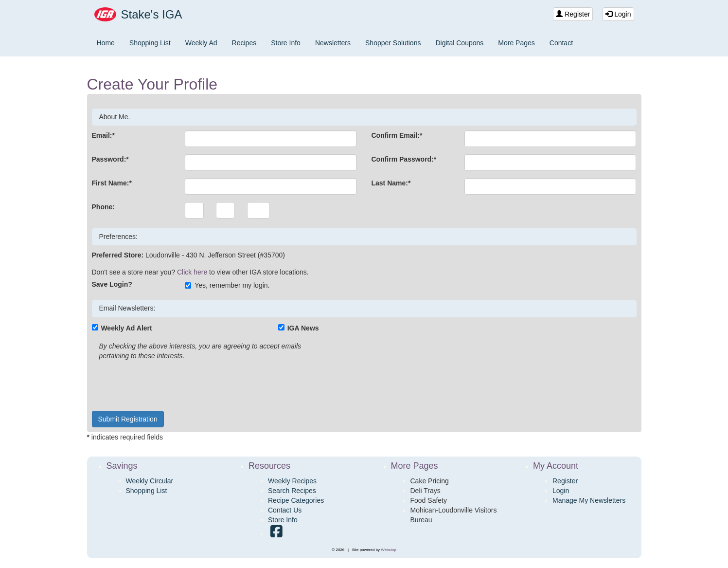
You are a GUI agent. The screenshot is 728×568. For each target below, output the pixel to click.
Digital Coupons (459, 43)
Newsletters (333, 43)
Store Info (286, 43)
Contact (561, 43)
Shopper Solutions (393, 43)
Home (106, 43)
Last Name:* (391, 183)
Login (618, 14)
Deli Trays (426, 491)
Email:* (103, 135)
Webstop (388, 550)
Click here (192, 272)
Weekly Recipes (292, 481)
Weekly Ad (201, 43)
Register (573, 14)
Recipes (244, 43)
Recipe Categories (296, 500)
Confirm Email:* (397, 135)
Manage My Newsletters (589, 500)
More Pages (516, 43)
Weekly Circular (150, 481)
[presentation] (166, 385)
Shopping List (150, 43)
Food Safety (429, 500)
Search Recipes (292, 491)
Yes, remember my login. (227, 285)
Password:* (110, 159)
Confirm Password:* (404, 159)
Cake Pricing (430, 481)
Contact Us (285, 510)
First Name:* (112, 183)
